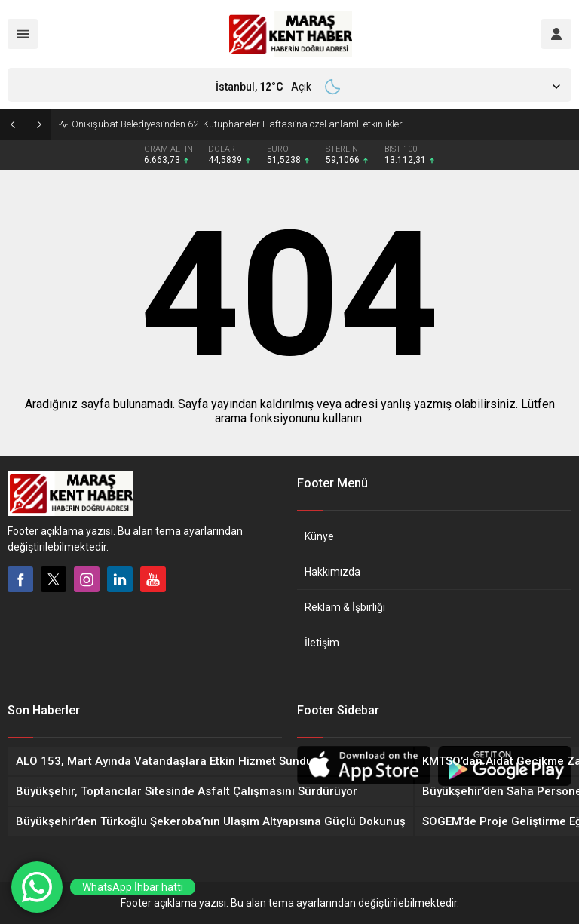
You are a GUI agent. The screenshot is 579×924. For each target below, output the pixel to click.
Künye (319, 536)
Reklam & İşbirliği (345, 607)
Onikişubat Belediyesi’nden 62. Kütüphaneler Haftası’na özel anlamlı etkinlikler (237, 124)
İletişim (322, 643)
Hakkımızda (332, 572)
